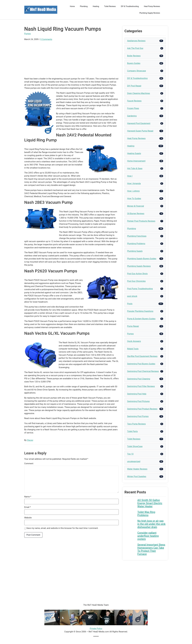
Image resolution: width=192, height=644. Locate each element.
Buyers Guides (134, 63)
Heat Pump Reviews (152, 6)
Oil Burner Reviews (136, 214)
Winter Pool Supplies (137, 476)
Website (28, 518)
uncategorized (134, 461)
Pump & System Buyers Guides (141, 319)
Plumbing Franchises (137, 236)
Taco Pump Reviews (136, 424)
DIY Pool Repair (134, 86)
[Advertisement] (71, 59)
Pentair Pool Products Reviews (141, 221)
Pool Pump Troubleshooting (140, 289)
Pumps (28, 34)
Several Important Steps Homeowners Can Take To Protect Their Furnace (151, 549)
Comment (29, 464)
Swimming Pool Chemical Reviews (143, 371)
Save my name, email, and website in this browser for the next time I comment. (62, 528)
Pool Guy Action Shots (137, 274)
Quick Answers (134, 341)
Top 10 (130, 454)
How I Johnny (133, 191)
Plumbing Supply (135, 251)
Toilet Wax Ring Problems (146, 514)
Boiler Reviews (134, 56)
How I (130, 176)
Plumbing (84, 6)
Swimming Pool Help (137, 394)
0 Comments (46, 39)
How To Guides (134, 198)
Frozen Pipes (133, 108)
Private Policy (96, 629)
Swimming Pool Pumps (138, 416)
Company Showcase (137, 71)
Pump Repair (133, 326)
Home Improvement (136, 161)
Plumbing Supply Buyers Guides (142, 259)
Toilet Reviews (110, 6)
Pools (130, 304)
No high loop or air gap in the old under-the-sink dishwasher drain (152, 524)
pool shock (132, 296)
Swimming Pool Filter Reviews (141, 386)
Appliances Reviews (136, 41)
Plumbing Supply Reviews (150, 13)
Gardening (132, 116)
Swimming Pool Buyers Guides (141, 364)
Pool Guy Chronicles (136, 281)
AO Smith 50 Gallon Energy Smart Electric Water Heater (150, 503)
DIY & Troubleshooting (130, 6)
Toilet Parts (132, 431)
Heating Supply (134, 153)
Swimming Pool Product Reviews (142, 409)
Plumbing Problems (136, 244)
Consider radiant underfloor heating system (148, 536)
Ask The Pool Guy (135, 48)
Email (28, 507)
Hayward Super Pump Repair (140, 131)
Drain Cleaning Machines (139, 93)
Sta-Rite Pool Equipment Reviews (142, 356)
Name (28, 497)
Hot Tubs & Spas (135, 168)
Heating (96, 6)
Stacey (30, 440)
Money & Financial (136, 206)
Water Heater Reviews (137, 469)
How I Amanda (134, 183)
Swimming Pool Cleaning (139, 379)
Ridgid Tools (133, 349)
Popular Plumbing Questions (140, 311)
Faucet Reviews (134, 101)
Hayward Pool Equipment (139, 123)
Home (72, 6)
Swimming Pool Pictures (138, 401)
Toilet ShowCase (135, 446)
